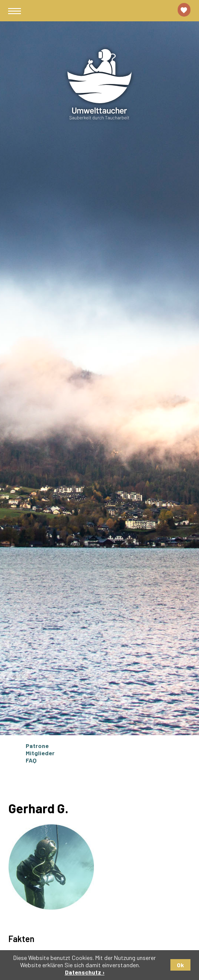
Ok (180, 965)
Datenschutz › (85, 972)
